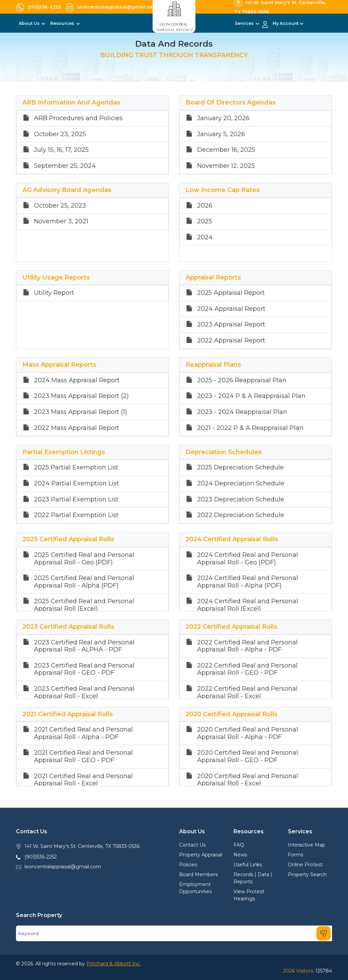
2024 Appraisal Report (231, 309)
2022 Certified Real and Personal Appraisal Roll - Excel (247, 693)
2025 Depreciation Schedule (240, 468)
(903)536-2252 (41, 857)
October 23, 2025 (60, 134)
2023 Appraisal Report (231, 325)
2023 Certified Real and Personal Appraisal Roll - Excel (84, 693)
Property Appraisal (201, 855)
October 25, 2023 (60, 206)
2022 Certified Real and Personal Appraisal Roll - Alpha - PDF (247, 646)
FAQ (239, 845)
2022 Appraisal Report (231, 341)
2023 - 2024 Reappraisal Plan (242, 412)
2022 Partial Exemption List (76, 515)
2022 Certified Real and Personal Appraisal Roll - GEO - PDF (247, 669)
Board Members (198, 874)
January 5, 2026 (221, 134)
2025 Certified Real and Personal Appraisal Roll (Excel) (84, 605)
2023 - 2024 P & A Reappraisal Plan (251, 396)
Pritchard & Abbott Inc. (114, 964)
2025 (205, 221)
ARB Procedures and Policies (78, 118)
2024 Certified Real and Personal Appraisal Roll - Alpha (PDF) (248, 582)
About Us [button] (30, 23)
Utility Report (54, 293)
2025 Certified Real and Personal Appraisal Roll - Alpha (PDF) (84, 582)
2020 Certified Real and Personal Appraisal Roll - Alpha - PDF (248, 733)
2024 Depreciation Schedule (241, 484)
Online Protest (305, 865)
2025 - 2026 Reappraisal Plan (242, 380)
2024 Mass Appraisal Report (77, 380)
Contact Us (192, 845)
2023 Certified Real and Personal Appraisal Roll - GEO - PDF (84, 669)
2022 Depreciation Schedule (241, 515)
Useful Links (248, 865)
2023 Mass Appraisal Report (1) (81, 412)
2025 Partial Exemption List (76, 468)
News (240, 855)
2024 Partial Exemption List (76, 484)
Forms (295, 855)
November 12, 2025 (226, 166)
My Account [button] (286, 23)
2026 (205, 206)
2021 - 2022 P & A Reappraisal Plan (250, 428)
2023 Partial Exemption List (76, 500)
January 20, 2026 (223, 118)
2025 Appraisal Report (231, 293)
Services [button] (245, 23)
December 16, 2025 (226, 150)
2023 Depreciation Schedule (241, 500)
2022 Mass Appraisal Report (77, 428)
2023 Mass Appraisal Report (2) (81, 396)
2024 (205, 237)
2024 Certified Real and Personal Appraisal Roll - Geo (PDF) (248, 559)
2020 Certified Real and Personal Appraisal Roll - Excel (248, 780)
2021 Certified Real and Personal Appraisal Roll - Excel (83, 780)
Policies (188, 865)
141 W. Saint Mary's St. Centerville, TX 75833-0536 (82, 846)
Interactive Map (307, 845)
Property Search (307, 874)
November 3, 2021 (61, 221)
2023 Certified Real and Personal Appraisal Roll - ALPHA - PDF (84, 646)
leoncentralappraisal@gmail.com (63, 867)
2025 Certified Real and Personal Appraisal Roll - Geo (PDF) (84, 559)
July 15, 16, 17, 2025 (61, 150)
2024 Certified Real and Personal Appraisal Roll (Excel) (248, 605)
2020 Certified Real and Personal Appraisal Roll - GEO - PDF (248, 757)
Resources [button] (63, 23)
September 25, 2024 (65, 166)
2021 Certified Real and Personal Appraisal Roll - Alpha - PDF (83, 733)
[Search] (174, 933)
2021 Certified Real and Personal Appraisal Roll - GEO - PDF (83, 757)
